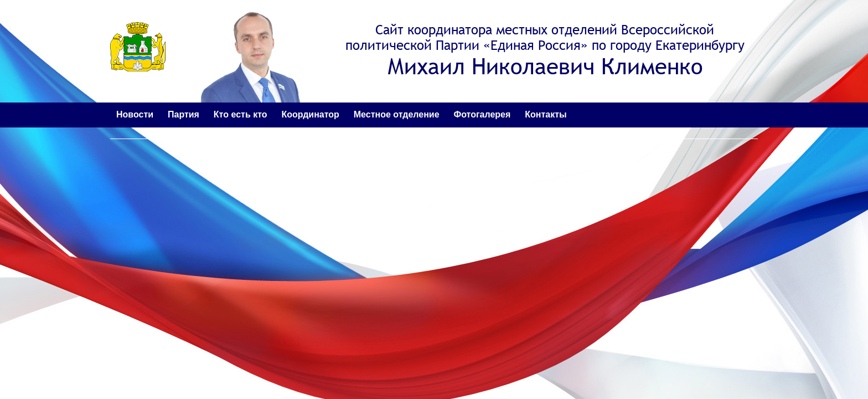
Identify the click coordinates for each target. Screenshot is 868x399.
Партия (184, 114)
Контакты (546, 114)
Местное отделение (397, 114)
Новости (135, 114)
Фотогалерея (482, 114)
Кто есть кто (241, 114)
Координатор (310, 114)
